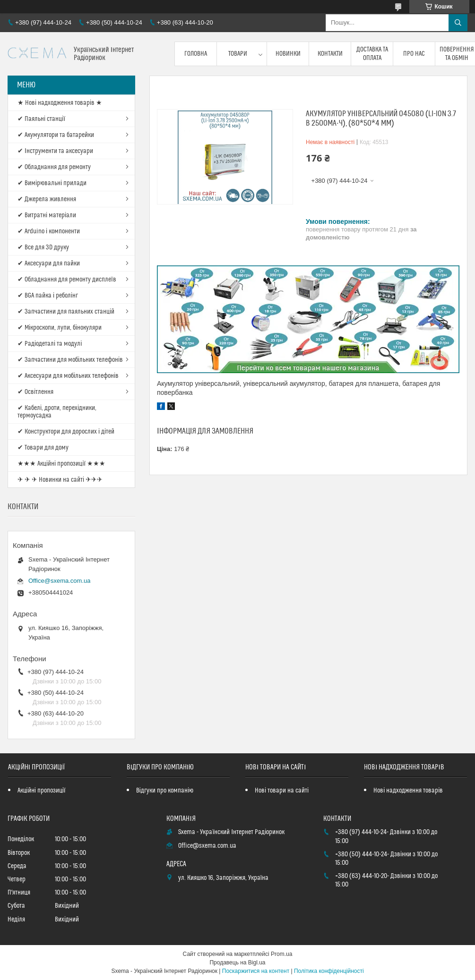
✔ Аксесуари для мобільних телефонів (68, 376)
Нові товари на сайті (282, 791)
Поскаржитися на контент (256, 971)
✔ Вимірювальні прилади (52, 183)
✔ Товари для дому (43, 448)
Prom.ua (281, 954)
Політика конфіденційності (329, 971)
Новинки (288, 54)
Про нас (414, 54)
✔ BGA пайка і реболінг (48, 296)
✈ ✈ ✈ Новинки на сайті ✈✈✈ (60, 480)
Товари (238, 54)
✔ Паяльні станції (41, 119)
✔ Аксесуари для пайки (49, 264)
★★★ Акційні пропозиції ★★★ (61, 464)
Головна (196, 54)
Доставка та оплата (372, 54)
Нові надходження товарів (408, 791)
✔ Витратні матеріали (47, 215)
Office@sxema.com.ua (59, 581)
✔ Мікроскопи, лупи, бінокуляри (60, 328)
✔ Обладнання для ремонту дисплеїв (67, 280)
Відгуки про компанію (165, 791)
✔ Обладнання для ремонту (54, 167)
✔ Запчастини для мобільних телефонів (70, 360)
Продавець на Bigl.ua (237, 963)
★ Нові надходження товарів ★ (60, 103)
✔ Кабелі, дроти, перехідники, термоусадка (57, 412)
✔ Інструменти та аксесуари (55, 151)
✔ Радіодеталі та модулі (50, 344)
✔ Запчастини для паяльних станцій (66, 312)
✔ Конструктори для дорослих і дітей (66, 432)
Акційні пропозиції (42, 791)
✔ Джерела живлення (47, 199)
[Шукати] (458, 23)
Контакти (330, 54)
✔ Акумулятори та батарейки (56, 135)
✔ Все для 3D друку (43, 247)
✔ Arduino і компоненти (49, 231)
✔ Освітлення (35, 392)
